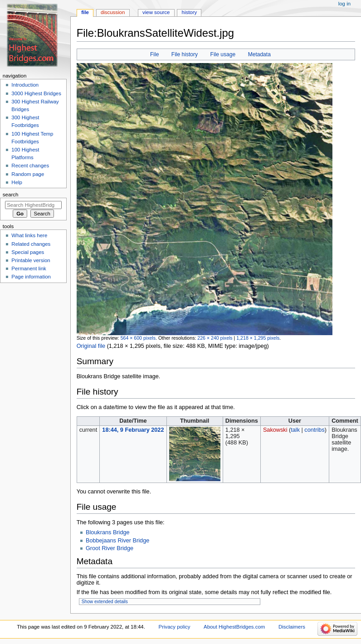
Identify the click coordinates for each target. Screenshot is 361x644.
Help (17, 182)
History (190, 12)
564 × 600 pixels (138, 338)
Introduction (25, 85)
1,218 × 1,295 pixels (258, 338)
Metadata (259, 54)
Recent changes (30, 166)
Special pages (28, 252)
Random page (28, 174)
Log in (344, 4)
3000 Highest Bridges (36, 93)
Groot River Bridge (110, 548)
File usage (223, 54)
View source (156, 12)
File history (185, 54)
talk (295, 430)
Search (11, 195)
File (154, 54)
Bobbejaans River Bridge (117, 541)
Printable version (31, 260)
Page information (31, 277)
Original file (91, 346)
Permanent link (29, 268)
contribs (314, 430)
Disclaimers (292, 627)
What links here (29, 235)
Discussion (113, 12)
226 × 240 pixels (215, 338)
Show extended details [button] (105, 602)
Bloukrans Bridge (108, 532)
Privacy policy (175, 627)
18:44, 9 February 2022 (133, 430)
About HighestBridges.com (234, 627)
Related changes (31, 244)
